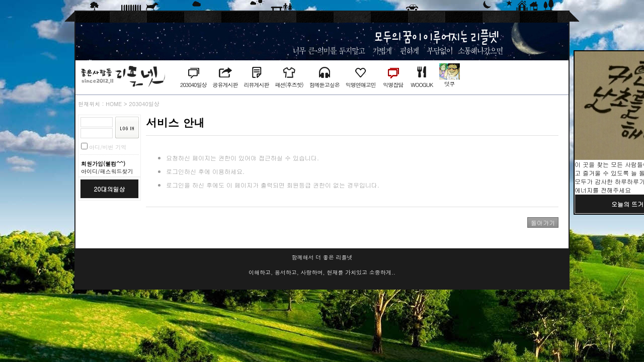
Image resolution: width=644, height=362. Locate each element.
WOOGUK (422, 85)
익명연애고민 (361, 85)
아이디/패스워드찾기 (107, 171)
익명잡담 (393, 85)
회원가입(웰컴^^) (103, 164)
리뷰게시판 (256, 85)
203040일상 (193, 85)
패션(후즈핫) (289, 85)
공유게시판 (225, 85)
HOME (114, 104)
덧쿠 (449, 84)
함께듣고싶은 (325, 85)
